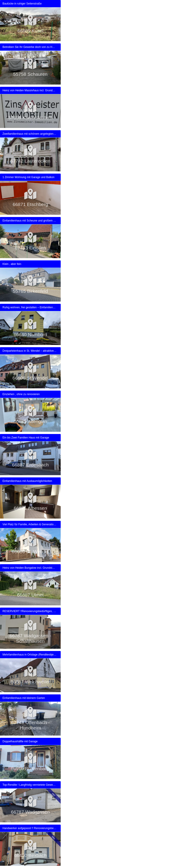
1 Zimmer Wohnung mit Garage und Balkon (28, 177)
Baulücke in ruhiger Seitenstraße (22, 4)
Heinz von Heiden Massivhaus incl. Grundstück (29, 90)
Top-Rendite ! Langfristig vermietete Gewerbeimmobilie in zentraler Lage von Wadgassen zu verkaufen (29, 785)
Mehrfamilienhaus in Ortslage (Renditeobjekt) (29, 655)
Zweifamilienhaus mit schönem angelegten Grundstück (29, 134)
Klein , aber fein (12, 264)
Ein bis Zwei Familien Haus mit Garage (26, 438)
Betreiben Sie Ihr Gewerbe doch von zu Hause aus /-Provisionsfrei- (29, 47)
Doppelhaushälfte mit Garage (20, 741)
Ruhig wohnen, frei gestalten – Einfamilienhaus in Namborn (29, 307)
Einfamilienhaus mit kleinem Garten (24, 698)
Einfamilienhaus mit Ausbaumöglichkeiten (27, 481)
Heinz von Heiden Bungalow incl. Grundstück (29, 568)
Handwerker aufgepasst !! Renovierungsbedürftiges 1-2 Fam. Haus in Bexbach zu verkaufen (29, 828)
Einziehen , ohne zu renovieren (21, 394)
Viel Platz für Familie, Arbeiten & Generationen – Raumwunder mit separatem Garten (29, 524)
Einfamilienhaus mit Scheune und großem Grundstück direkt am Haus (29, 221)
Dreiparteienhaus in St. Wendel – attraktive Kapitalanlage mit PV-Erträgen (29, 351)
